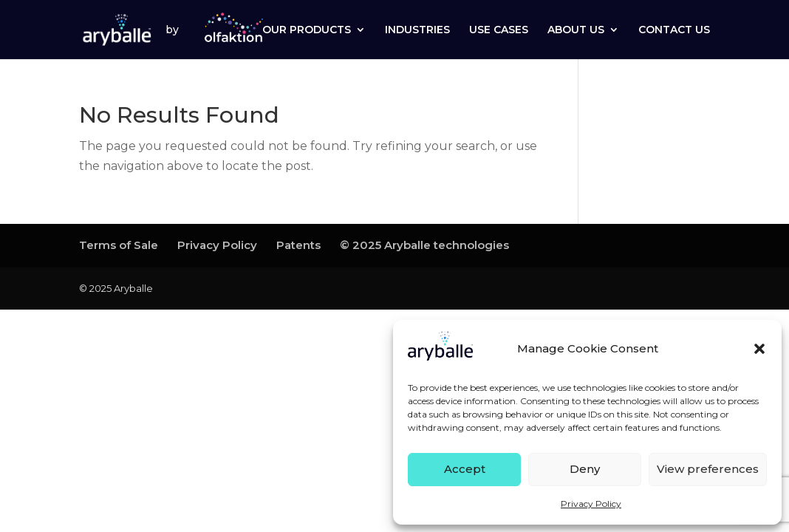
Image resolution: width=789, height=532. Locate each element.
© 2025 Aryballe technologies (424, 245)
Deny (585, 469)
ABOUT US (576, 30)
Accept (465, 469)
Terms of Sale (119, 245)
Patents (298, 245)
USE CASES (499, 30)
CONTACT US (674, 30)
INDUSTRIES (417, 30)
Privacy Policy (591, 504)
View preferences (708, 469)
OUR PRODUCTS (307, 30)
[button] (759, 349)
